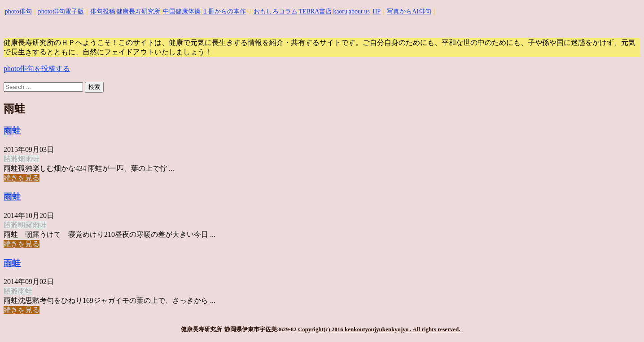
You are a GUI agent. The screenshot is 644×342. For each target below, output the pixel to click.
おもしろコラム (276, 11)
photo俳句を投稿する (37, 69)
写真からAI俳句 (409, 11)
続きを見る (22, 178)
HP (377, 11)
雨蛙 (12, 131)
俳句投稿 (103, 11)
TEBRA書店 (315, 11)
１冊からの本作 (224, 11)
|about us (359, 11)
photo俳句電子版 (61, 11)
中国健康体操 (182, 11)
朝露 (25, 225)
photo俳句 (18, 11)
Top (623, 321)
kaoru (340, 11)
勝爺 (11, 159)
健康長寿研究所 (138, 11)
